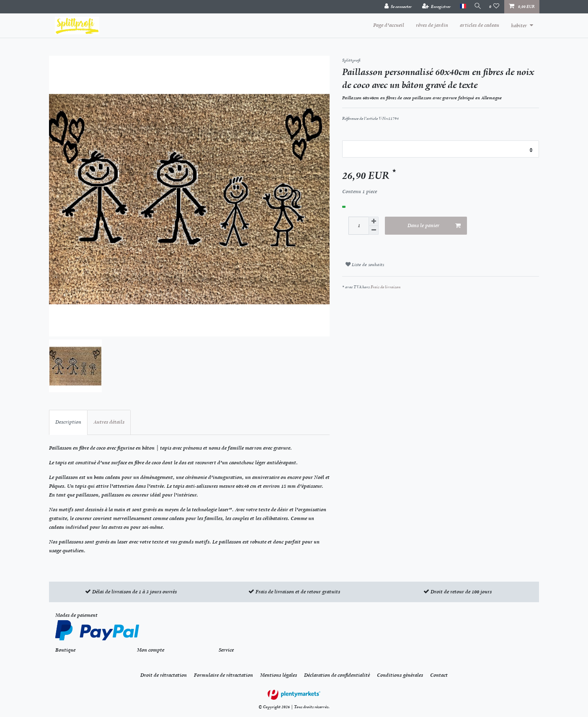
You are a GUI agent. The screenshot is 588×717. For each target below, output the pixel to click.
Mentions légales (279, 675)
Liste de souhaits (365, 265)
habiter (519, 26)
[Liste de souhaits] (494, 7)
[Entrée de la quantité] (358, 226)
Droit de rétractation (164, 675)
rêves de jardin (432, 25)
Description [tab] (68, 422)
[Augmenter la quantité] (374, 221)
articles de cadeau (480, 25)
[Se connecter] (395, 7)
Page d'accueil (389, 25)
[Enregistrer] (433, 7)
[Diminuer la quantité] (374, 230)
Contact (439, 675)
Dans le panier (434, 226)
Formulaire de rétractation (223, 675)
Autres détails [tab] (109, 422)
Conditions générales (400, 675)
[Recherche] (476, 6)
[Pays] (460, 6)
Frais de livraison (386, 287)
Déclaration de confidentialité (337, 675)
